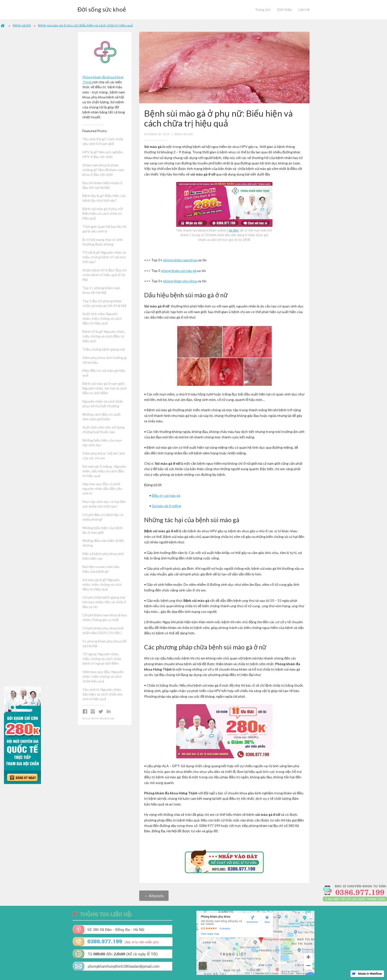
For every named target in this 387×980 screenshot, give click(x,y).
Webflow (107, 718)
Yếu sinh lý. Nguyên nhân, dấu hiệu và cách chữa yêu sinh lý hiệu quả (103, 694)
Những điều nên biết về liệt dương (103, 543)
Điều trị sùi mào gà (166, 495)
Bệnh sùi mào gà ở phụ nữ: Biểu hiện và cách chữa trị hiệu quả (85, 25)
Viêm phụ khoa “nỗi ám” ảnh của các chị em (104, 456)
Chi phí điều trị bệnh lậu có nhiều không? (103, 517)
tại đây (233, 230)
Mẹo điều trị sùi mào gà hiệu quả (104, 373)
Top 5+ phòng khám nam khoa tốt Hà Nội (101, 290)
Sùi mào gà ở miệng (166, 506)
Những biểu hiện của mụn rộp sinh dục (102, 443)
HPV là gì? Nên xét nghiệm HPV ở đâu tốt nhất (103, 154)
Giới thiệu (285, 9)
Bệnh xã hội (22, 25)
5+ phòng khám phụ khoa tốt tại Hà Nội (105, 643)
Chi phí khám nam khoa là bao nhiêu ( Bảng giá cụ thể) (105, 617)
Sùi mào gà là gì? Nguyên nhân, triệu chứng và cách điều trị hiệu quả (102, 584)
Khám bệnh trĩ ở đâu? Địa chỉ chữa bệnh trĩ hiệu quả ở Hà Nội (105, 275)
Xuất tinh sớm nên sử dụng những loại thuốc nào (104, 429)
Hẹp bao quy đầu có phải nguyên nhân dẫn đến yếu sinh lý (102, 489)
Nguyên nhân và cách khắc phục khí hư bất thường (103, 404)
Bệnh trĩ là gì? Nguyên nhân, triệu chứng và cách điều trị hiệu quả (104, 336)
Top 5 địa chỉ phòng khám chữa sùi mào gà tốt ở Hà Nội (104, 303)
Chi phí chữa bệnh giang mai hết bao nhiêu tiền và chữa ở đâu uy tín (104, 602)
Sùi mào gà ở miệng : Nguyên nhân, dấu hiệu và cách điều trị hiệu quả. (104, 471)
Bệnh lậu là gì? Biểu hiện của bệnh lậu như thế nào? (104, 198)
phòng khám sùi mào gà (179, 271)
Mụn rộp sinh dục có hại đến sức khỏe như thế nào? (104, 504)
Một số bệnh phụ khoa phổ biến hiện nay (103, 556)
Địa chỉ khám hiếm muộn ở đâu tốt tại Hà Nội (102, 185)
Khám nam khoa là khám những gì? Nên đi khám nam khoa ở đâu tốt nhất (103, 170)
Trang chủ (263, 9)
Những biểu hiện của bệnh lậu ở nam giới (103, 530)
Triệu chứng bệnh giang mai (104, 349)
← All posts (154, 896)
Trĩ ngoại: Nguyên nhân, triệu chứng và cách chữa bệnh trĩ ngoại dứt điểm (102, 659)
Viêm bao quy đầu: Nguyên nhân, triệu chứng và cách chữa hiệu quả (103, 676)
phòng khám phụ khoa (180, 281)
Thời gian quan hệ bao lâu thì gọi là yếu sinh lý (105, 229)
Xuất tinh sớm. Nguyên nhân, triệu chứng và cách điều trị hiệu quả (102, 318)
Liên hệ (304, 9)
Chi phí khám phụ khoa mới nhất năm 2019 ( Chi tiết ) (103, 630)
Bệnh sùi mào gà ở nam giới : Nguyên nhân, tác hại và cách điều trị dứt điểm (105, 388)
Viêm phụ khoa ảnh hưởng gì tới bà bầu (105, 360)
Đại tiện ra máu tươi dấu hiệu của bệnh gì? (101, 569)
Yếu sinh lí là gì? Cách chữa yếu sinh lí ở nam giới (103, 141)
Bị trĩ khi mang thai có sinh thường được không (103, 242)
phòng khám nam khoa (180, 260)
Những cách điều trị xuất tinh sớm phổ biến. (102, 417)
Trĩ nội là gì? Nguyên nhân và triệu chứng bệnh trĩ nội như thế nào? (104, 257)
